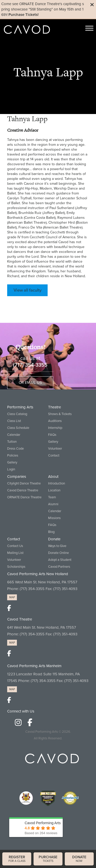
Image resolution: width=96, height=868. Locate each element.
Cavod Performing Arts (42, 732)
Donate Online (58, 553)
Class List (14, 421)
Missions (54, 518)
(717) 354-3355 (30, 365)
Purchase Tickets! (24, 15)
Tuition (12, 442)
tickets (48, 859)
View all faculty (28, 290)
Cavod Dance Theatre (23, 490)
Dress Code (15, 449)
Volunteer (55, 449)
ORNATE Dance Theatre (24, 497)
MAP (12, 597)
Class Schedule (18, 428)
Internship (55, 428)
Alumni (53, 504)
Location (54, 490)
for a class (17, 859)
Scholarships (16, 567)
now (79, 859)
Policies (13, 456)
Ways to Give (57, 546)
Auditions (55, 421)
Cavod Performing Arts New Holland (38, 574)
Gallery (12, 462)
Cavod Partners (59, 567)
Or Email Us (30, 383)
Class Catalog (17, 414)
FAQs (52, 435)
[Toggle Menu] (89, 28)
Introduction (57, 483)
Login (11, 469)
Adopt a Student (60, 560)
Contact (54, 456)
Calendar (14, 435)
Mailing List (15, 553)
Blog (51, 532)
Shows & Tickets (60, 414)
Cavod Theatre (20, 619)
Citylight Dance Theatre (24, 483)
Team (52, 497)
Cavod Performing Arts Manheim (34, 666)
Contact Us (15, 546)
